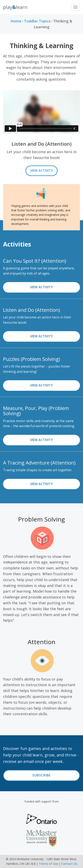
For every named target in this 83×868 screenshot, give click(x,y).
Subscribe (41, 775)
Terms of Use (48, 864)
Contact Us (69, 864)
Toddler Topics (37, 21)
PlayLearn (15, 7)
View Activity (41, 171)
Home (16, 21)
